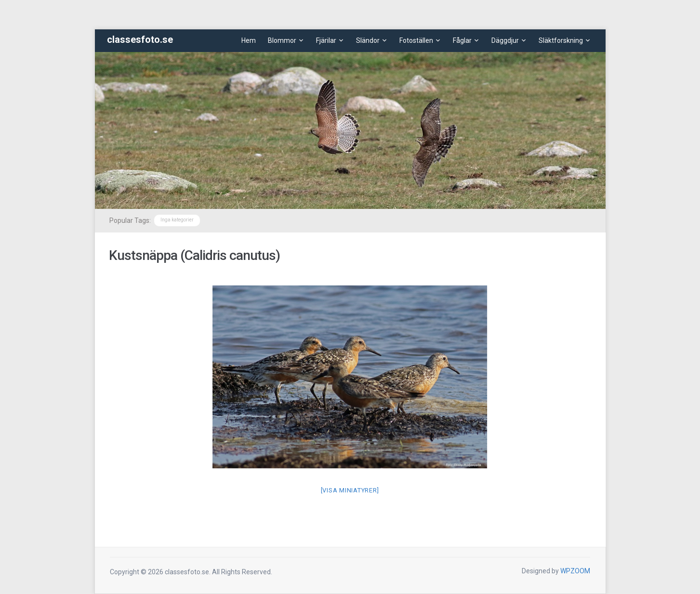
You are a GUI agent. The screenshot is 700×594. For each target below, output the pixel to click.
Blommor (282, 40)
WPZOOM (575, 571)
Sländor (368, 40)
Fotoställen (416, 40)
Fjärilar (326, 40)
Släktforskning (561, 40)
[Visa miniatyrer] (350, 490)
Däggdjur (505, 40)
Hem (249, 40)
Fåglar (462, 40)
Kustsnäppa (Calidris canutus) (194, 255)
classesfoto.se (140, 39)
